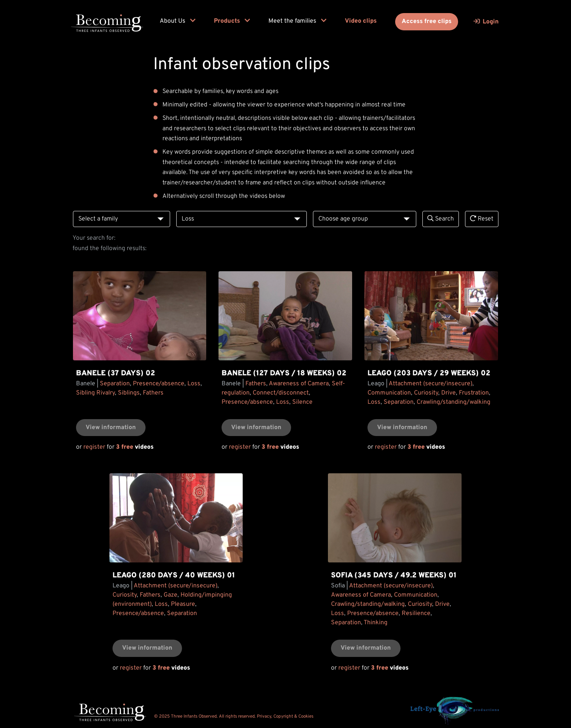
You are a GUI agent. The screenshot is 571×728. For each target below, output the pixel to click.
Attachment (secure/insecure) (430, 384)
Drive (449, 393)
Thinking (376, 623)
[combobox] (122, 219)
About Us (178, 21)
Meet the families (297, 21)
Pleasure (183, 604)
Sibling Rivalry (95, 393)
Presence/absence (159, 384)
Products (232, 21)
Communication (389, 393)
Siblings (129, 393)
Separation (115, 384)
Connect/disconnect (281, 393)
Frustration (474, 393)
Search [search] (441, 219)
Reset (482, 219)
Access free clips (427, 22)
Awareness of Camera (299, 384)
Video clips (361, 21)
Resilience (416, 614)
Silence (302, 402)
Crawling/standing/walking (453, 402)
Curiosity (426, 393)
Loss (194, 384)
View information (111, 428)
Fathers (153, 393)
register (94, 447)
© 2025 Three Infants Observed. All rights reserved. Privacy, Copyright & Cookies (234, 716)
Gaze (170, 595)
